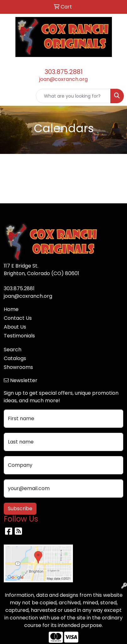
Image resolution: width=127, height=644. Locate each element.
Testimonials (19, 336)
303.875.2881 (64, 72)
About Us (15, 327)
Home (11, 309)
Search (13, 350)
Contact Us (18, 318)
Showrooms (18, 367)
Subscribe (20, 508)
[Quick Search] (73, 96)
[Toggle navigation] (10, 96)
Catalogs (15, 358)
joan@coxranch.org (63, 79)
